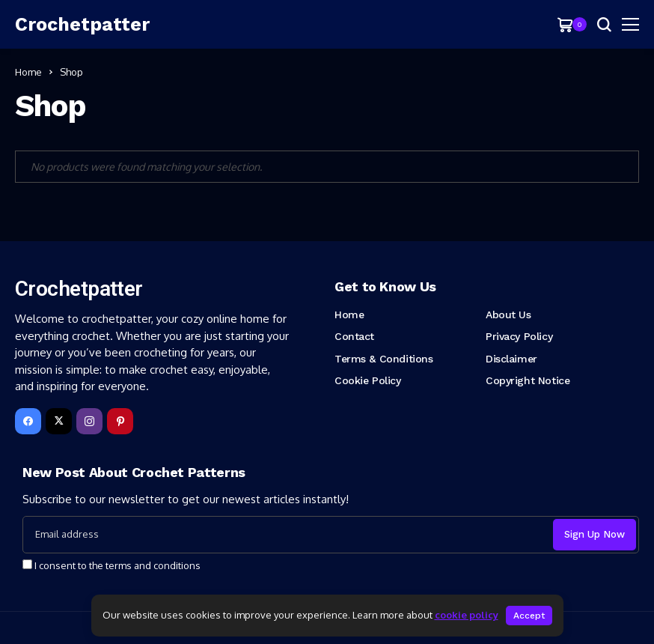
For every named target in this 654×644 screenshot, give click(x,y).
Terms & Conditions (383, 359)
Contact (354, 336)
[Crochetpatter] (82, 25)
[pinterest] (120, 421)
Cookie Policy (368, 380)
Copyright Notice (528, 380)
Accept (529, 616)
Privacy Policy (519, 336)
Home (28, 72)
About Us (508, 315)
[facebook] (28, 421)
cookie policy (467, 615)
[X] (59, 421)
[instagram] (89, 421)
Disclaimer (511, 359)
